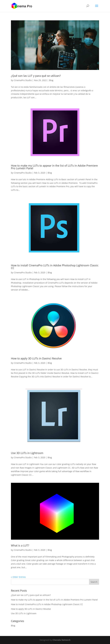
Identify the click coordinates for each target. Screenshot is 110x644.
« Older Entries (18, 577)
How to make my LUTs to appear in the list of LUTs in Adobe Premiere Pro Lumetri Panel (54, 167)
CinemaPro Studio (23, 80)
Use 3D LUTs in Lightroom (27, 453)
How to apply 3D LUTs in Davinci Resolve (36, 358)
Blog (51, 80)
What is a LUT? (20, 545)
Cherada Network (62, 640)
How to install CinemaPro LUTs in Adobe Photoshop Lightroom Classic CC (55, 267)
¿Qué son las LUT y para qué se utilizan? (36, 76)
